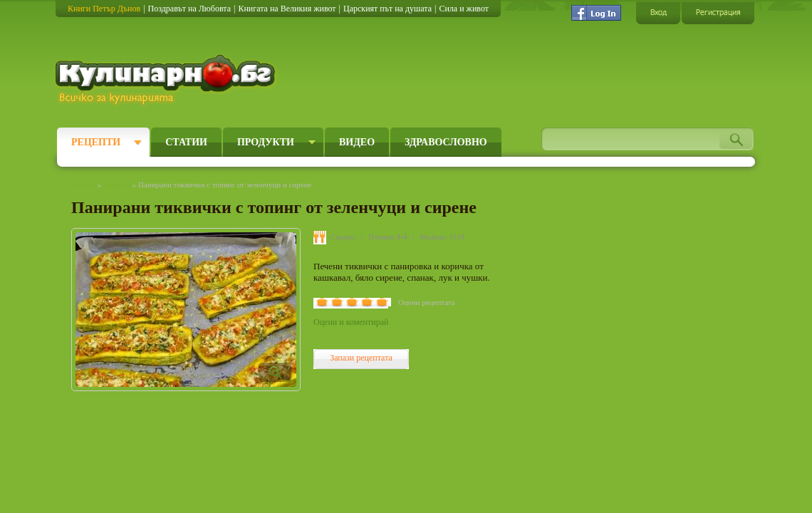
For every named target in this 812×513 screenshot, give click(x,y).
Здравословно (446, 142)
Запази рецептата (361, 358)
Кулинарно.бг (167, 80)
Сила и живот (464, 9)
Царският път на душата (387, 9)
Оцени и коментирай (351, 322)
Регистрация (718, 12)
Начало (83, 185)
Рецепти (96, 142)
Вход (658, 12)
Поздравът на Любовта (189, 9)
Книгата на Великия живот (287, 9)
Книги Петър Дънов (104, 9)
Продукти (266, 142)
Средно (343, 237)
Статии (186, 142)
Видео (357, 142)
